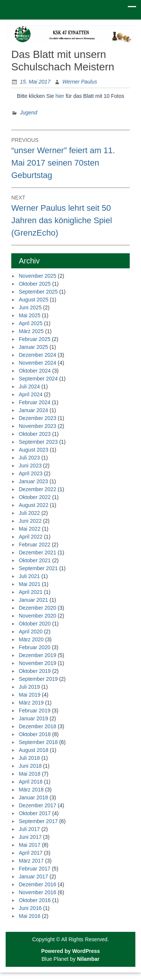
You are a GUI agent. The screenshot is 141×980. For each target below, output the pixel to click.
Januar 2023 (33, 481)
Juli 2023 (29, 458)
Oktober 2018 (35, 734)
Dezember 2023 (38, 418)
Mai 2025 (30, 315)
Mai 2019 (30, 695)
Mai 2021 (30, 584)
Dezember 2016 (38, 884)
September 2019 (38, 679)
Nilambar (88, 959)
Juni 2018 (30, 766)
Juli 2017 (29, 829)
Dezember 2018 (38, 726)
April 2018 (31, 782)
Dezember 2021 (38, 552)
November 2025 (38, 276)
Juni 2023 (30, 466)
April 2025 (31, 323)
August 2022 (34, 505)
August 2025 (34, 300)
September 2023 (38, 442)
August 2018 (34, 750)
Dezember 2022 (38, 489)
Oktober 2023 (35, 434)
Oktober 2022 (35, 497)
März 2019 (31, 703)
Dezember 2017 (38, 805)
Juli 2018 (29, 758)
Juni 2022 (30, 521)
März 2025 (31, 331)
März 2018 (31, 790)
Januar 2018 (33, 797)
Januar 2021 (33, 600)
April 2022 (31, 537)
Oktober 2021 (35, 560)
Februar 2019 (35, 711)
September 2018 (38, 742)
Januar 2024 (33, 410)
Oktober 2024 (35, 371)
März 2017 (31, 861)
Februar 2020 (35, 647)
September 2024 (38, 379)
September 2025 (38, 292)
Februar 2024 (35, 402)
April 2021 (31, 592)
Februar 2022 (35, 545)
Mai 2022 (30, 529)
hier (60, 96)
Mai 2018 (30, 774)
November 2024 (38, 363)
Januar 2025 (33, 347)
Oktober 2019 (35, 671)
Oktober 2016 (35, 900)
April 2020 (31, 632)
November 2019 (38, 663)
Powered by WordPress (70, 951)
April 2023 (31, 473)
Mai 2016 (30, 916)
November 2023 (38, 426)
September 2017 (38, 821)
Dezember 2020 (38, 608)
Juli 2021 (29, 576)
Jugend (29, 113)
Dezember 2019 (38, 655)
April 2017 (31, 853)
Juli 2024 (29, 387)
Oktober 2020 (35, 624)
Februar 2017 (35, 869)
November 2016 (38, 892)
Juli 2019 (29, 687)
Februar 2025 (35, 339)
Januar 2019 (33, 718)
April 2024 (31, 394)
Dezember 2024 (38, 355)
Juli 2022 (29, 513)
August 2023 (34, 450)
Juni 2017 (30, 837)
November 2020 (38, 616)
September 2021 (38, 568)
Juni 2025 (30, 307)
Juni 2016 (30, 908)
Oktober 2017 (35, 813)
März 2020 (31, 639)
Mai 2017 (30, 845)
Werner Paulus (80, 82)
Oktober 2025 (35, 284)
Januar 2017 (33, 877)
